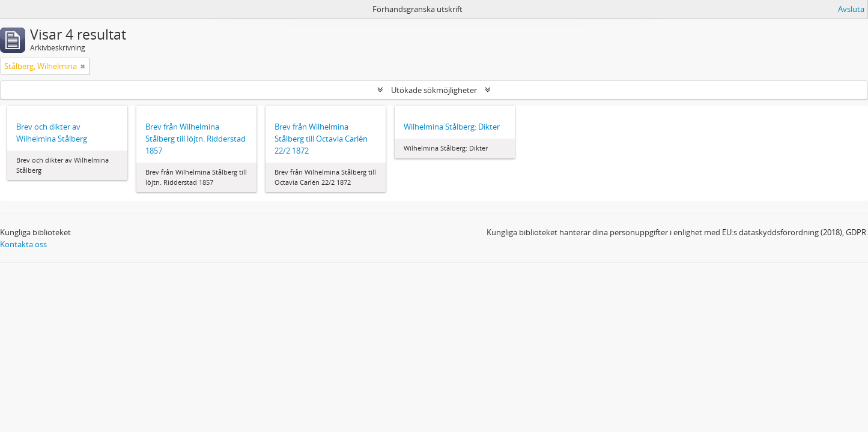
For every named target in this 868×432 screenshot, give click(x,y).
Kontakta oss (23, 244)
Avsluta (851, 9)
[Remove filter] (83, 66)
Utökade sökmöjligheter (434, 90)
